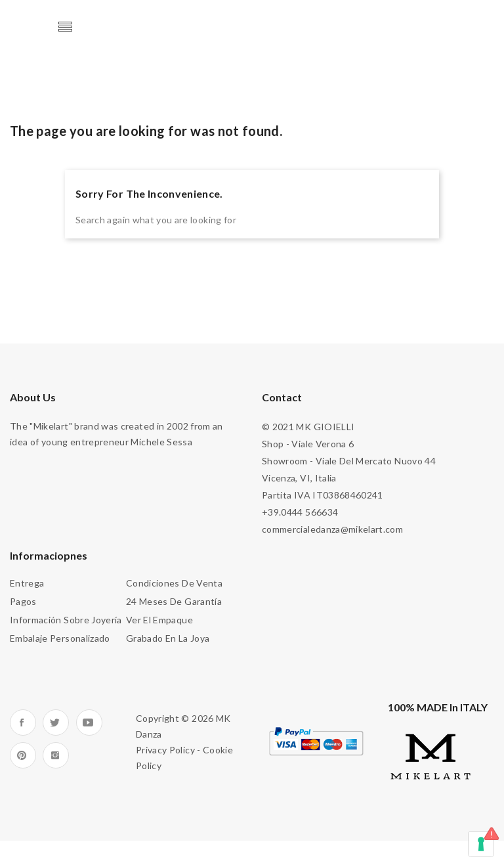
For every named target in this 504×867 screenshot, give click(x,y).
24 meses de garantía (174, 601)
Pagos (23, 601)
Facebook (23, 722)
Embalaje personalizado (60, 638)
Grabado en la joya (168, 638)
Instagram (56, 755)
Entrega (27, 583)
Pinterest (23, 755)
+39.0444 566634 (300, 512)
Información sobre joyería (66, 620)
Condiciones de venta (174, 583)
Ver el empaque (159, 620)
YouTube (89, 722)
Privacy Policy (165, 750)
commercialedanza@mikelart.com (332, 529)
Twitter (56, 722)
